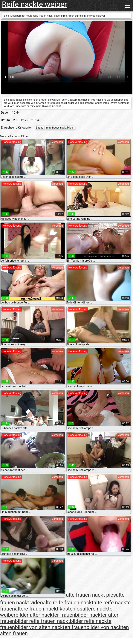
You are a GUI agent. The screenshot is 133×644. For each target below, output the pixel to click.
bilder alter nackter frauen (45, 615)
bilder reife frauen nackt (42, 621)
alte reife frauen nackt (68, 603)
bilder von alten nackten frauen (51, 627)
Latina (40, 128)
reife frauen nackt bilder (60, 128)
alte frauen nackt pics (91, 595)
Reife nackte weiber (34, 4)
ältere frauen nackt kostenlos (49, 609)
